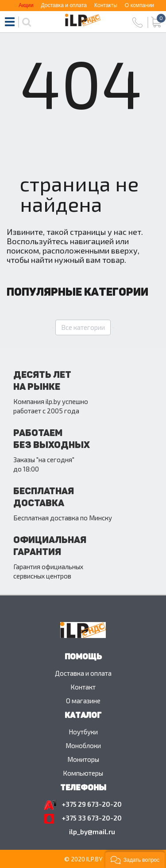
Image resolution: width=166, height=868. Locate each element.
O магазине (83, 701)
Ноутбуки (83, 732)
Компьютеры (83, 773)
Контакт (83, 687)
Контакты (106, 5)
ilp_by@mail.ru (92, 832)
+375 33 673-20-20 (92, 818)
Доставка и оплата (64, 5)
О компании (139, 5)
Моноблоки (83, 745)
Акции (26, 5)
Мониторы (83, 759)
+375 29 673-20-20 (92, 804)
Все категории (83, 327)
